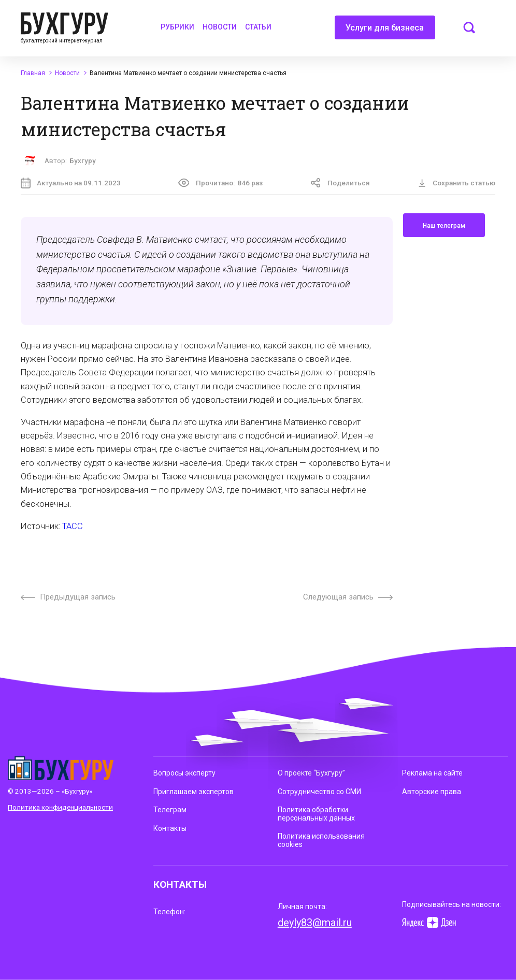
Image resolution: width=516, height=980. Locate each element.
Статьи (258, 27)
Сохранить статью (457, 183)
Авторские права (432, 792)
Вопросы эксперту (184, 773)
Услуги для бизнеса (385, 31)
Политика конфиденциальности (60, 807)
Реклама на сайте (432, 773)
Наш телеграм (444, 226)
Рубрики (177, 27)
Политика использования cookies (321, 840)
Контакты (170, 828)
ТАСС (73, 526)
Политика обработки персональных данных (316, 814)
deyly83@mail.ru (315, 923)
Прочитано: (220, 183)
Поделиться (340, 183)
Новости (220, 27)
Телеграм (170, 810)
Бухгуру (83, 160)
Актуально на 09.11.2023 (71, 183)
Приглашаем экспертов (193, 792)
